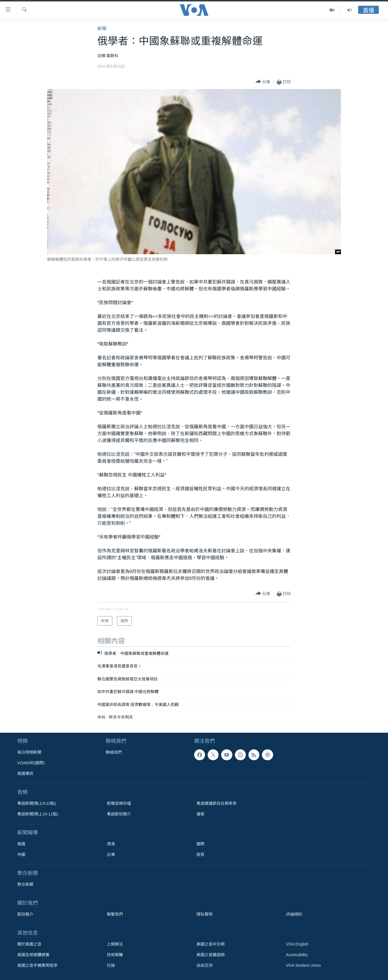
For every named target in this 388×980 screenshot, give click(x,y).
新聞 (102, 29)
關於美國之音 (29, 944)
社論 (111, 965)
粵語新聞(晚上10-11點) (38, 814)
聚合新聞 (25, 884)
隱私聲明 (204, 914)
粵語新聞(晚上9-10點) (37, 803)
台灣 (111, 854)
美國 (21, 844)
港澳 (111, 844)
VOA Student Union (303, 965)
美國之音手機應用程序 (37, 965)
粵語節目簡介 (119, 814)
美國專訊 (25, 773)
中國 (21, 854)
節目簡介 (25, 914)
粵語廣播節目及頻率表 (217, 803)
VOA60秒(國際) (31, 763)
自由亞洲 (204, 965)
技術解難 (115, 955)
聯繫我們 (115, 914)
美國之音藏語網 (211, 955)
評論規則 (294, 914)
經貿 (200, 854)
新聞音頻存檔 (119, 803)
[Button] (263, 82)
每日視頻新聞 (29, 752)
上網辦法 (115, 944)
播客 (200, 814)
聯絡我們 (114, 752)
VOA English (297, 944)
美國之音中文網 (211, 944)
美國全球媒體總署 (33, 955)
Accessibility (297, 955)
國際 (200, 844)
